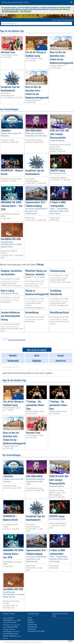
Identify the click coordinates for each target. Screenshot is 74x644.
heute (54, 20)
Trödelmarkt (12, 629)
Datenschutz (17, 642)
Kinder (15, 627)
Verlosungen (6, 625)
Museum (19, 636)
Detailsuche (32, 629)
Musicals (5, 623)
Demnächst (5, 618)
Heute (16, 634)
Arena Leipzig (16, 631)
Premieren (5, 638)
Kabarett (10, 627)
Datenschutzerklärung (63, 9)
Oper (19, 620)
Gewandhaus (8, 620)
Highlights (13, 636)
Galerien (11, 618)
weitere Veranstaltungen (14, 340)
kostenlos (31, 622)
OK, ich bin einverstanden (10, 11)
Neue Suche (16, 367)
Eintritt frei (15, 620)
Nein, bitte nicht (26, 11)
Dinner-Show (12, 622)
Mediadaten (9, 642)
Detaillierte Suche (68, 20)
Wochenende (7, 631)
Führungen (6, 629)
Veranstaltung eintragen (36, 631)
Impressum (26, 642)
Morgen (6, 636)
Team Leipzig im (36, 642)
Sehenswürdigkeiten (14, 625)
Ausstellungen (8, 634)
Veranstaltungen (7, 367)
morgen (59, 20)
